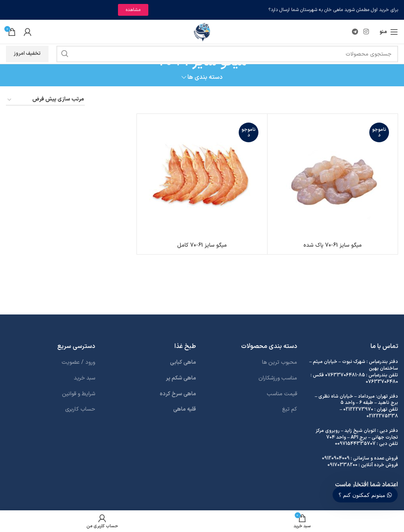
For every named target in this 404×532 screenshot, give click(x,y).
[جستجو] (227, 54)
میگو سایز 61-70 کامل (202, 245)
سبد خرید (84, 378)
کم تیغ (290, 409)
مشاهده (133, 10)
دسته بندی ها (205, 77)
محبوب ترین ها (280, 362)
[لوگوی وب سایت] (202, 32)
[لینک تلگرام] (355, 32)
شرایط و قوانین (79, 394)
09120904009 (336, 458)
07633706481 (341, 375)
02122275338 (382, 416)
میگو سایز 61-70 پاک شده (333, 245)
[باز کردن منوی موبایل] (389, 32)
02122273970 (358, 409)
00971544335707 (355, 444)
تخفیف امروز (27, 54)
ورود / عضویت (78, 362)
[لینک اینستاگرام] (366, 32)
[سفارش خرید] (45, 100)
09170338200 (342, 465)
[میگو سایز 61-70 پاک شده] (333, 179)
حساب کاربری (80, 409)
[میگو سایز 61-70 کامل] (202, 179)
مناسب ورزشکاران (278, 378)
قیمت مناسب (282, 394)
